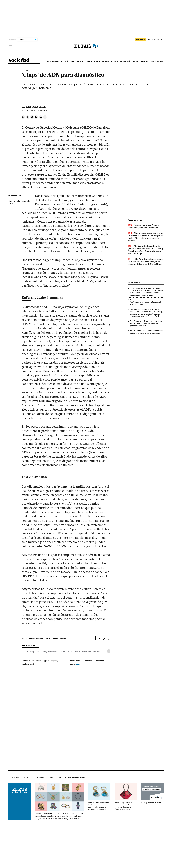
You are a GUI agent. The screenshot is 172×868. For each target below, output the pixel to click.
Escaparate (14, 777)
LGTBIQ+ (136, 61)
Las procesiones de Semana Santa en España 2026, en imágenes (144, 226)
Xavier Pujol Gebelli (34, 107)
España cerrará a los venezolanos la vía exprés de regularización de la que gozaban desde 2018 (146, 323)
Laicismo (115, 61)
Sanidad (97, 61)
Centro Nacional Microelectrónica (88, 651)
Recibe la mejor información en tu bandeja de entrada (47, 639)
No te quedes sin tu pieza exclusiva (151, 804)
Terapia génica (66, 651)
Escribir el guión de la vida (19, 202)
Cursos (26, 777)
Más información (29, 664)
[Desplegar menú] (11, 46)
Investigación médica (50, 651)
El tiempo (145, 61)
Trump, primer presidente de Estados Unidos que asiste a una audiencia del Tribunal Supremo (146, 302)
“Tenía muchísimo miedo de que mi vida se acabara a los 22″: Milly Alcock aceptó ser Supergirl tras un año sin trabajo (146, 250)
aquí (78, 664)
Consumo (106, 61)
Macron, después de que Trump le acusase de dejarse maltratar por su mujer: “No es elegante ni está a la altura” (146, 237)
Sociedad (19, 60)
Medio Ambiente (77, 61)
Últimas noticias (157, 61)
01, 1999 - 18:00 (38, 110)
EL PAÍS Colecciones (75, 777)
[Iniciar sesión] (155, 40)
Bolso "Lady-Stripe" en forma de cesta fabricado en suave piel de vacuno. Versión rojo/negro (126, 806)
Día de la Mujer (53, 61)
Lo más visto (134, 282)
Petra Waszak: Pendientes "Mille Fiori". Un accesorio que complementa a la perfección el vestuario (98, 806)
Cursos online (39, 777)
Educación (65, 61)
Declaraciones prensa (30, 651)
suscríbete (141, 40)
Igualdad (89, 61)
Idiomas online (55, 777)
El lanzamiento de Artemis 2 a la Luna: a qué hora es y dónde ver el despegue (147, 332)
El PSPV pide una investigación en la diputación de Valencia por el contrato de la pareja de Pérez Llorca (145, 262)
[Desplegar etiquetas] (109, 651)
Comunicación (126, 61)
